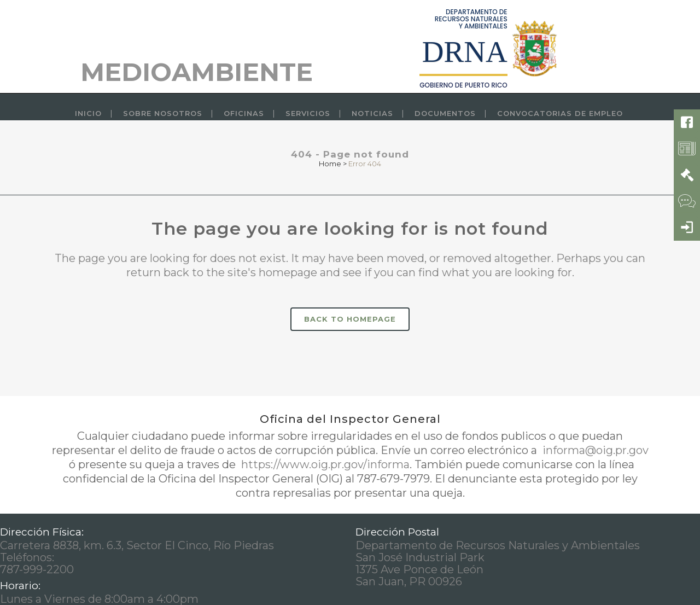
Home (330, 164)
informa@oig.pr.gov (594, 450)
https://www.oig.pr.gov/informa (324, 464)
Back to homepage (350, 319)
